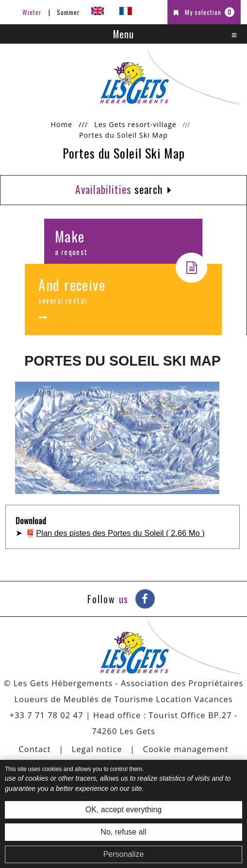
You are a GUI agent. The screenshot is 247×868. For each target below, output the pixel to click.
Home (62, 124)
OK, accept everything (123, 810)
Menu (123, 34)
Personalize (124, 854)
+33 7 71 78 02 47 (47, 715)
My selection (210, 12)
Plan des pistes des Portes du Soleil (120, 533)
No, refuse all (123, 832)
